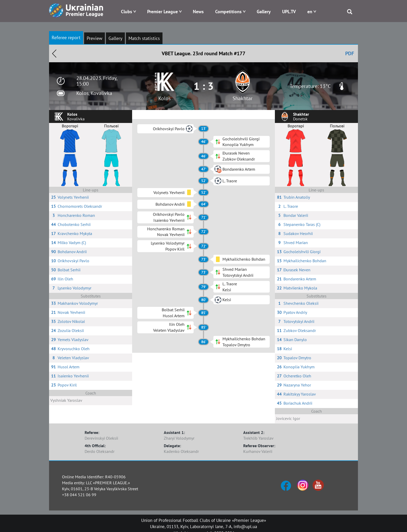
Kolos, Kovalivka (94, 93)
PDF (350, 53)
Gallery (264, 12)
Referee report (66, 37)
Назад (54, 53)
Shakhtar (243, 98)
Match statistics (144, 38)
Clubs (127, 12)
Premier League (162, 12)
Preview (94, 38)
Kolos (164, 98)
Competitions (228, 12)
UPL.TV (289, 12)
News (198, 12)
